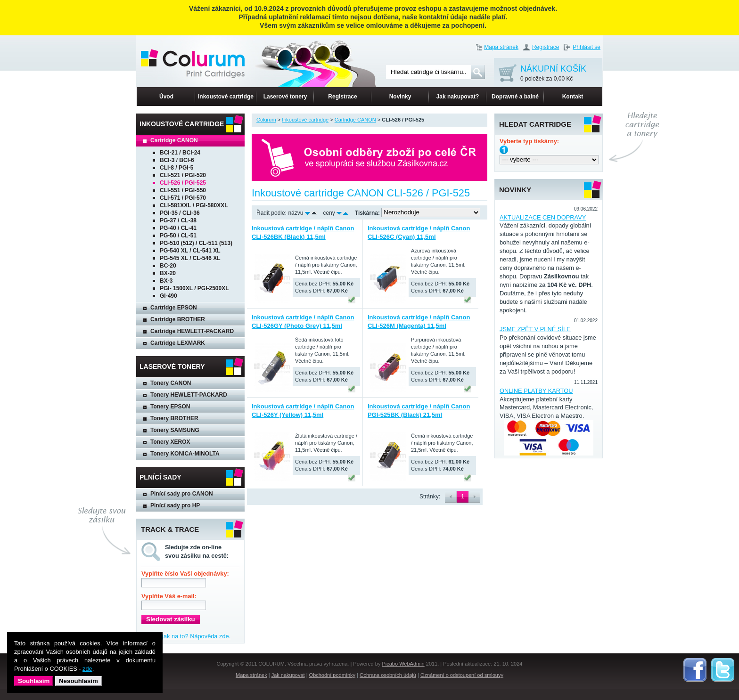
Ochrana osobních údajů (388, 675)
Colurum (266, 120)
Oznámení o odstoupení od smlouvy (462, 675)
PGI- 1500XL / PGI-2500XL (194, 288)
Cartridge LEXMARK (178, 343)
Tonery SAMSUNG (175, 430)
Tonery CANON (171, 383)
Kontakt (573, 97)
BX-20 (168, 273)
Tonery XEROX (170, 442)
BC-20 (168, 266)
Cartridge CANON (174, 140)
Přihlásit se (587, 47)
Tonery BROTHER (174, 418)
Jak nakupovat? (458, 97)
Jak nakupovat (288, 675)
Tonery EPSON (170, 407)
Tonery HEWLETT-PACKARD (189, 395)
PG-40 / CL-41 (178, 228)
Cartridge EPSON (174, 308)
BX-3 (166, 281)
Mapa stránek (501, 47)
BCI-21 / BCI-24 (180, 153)
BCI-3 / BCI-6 (177, 160)
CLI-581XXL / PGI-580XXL (194, 205)
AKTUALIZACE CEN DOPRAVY (543, 217)
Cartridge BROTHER (178, 319)
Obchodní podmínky (332, 675)
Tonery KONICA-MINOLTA (185, 454)
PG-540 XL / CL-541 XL (190, 251)
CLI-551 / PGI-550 (183, 190)
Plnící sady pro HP (175, 505)
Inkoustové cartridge (226, 97)
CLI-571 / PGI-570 (183, 198)
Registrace (546, 47)
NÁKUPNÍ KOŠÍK (553, 74)
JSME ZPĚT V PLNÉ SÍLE (535, 329)
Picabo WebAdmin (403, 664)
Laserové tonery (285, 97)
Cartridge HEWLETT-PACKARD (192, 331)
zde (87, 669)
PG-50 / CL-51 (178, 236)
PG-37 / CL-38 (178, 220)
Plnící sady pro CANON (182, 494)
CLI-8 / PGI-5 (177, 168)
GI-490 (168, 296)
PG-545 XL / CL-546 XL (190, 258)
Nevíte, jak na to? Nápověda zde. (186, 636)
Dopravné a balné (515, 97)
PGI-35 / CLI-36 (180, 213)
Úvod (166, 97)
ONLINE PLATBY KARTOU (536, 391)
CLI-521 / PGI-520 (183, 175)
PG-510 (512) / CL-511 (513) (196, 243)
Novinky (400, 97)
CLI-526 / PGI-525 (183, 183)
